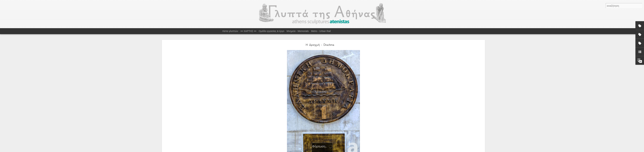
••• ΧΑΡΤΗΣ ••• (249, 31)
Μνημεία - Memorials (298, 31)
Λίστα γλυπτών (230, 31)
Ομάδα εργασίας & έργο (271, 31)
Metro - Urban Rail (321, 31)
